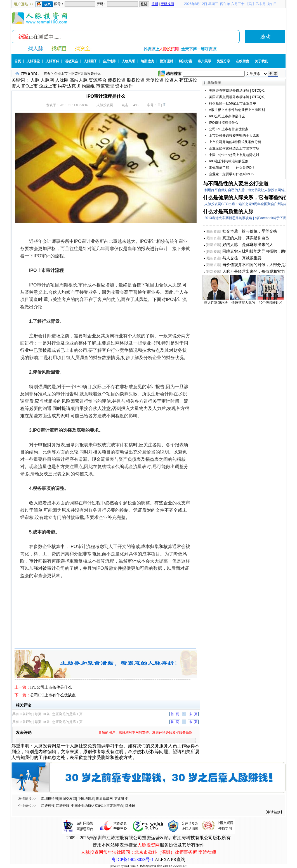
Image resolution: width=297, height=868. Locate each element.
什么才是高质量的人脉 (228, 212)
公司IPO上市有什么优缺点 (53, 695)
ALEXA (162, 859)
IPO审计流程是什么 (224, 123)
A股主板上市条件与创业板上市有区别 (237, 110)
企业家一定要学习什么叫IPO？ (232, 174)
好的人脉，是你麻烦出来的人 (248, 245)
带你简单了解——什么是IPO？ (232, 168)
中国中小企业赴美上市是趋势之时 (234, 155)
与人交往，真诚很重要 (242, 258)
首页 (47, 73)
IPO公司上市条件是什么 (51, 687)
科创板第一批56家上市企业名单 (233, 103)
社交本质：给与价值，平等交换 (250, 231)
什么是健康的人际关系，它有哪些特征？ (248, 198)
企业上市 (61, 73)
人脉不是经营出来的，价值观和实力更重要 (260, 271)
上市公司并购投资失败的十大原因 (234, 136)
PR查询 (178, 859)
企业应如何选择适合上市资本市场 (234, 148)
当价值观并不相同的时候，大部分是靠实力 (260, 265)
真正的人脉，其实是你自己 (246, 238)
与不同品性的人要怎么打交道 (236, 184)
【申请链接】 (274, 812)
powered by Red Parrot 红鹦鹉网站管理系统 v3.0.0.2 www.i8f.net (148, 866)
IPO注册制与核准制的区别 (229, 161)
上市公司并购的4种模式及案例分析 (235, 142)
